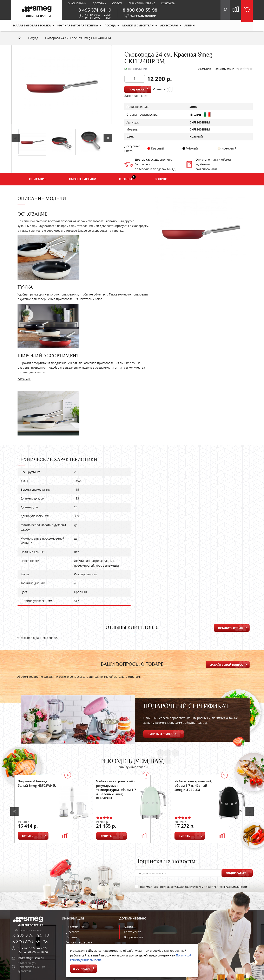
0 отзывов (204, 69)
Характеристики (83, 179)
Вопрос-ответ (134, 937)
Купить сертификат (163, 734)
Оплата (117, 3)
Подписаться (236, 873)
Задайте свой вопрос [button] (227, 665)
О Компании (75, 927)
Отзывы (127, 178)
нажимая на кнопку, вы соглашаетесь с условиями (191, 887)
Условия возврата (79, 942)
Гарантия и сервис (142, 3)
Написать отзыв (224, 69)
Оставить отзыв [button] (230, 628)
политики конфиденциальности (226, 887)
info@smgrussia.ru (31, 958)
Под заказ (137, 89)
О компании (77, 3)
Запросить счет (136, 96)
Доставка (99, 3)
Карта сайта (133, 932)
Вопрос (161, 179)
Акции (128, 927)
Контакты (168, 3)
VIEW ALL (24, 379)
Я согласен (81, 969)
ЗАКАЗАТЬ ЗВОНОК (143, 16)
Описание (38, 179)
